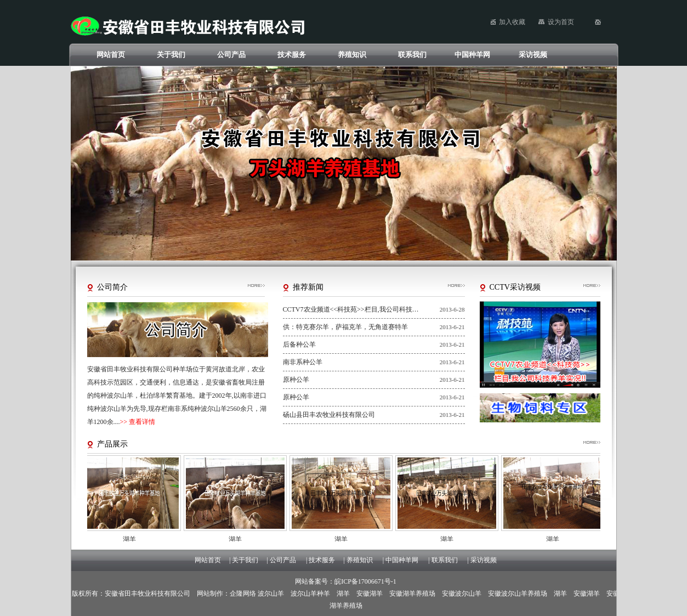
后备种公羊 (299, 344)
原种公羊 (296, 380)
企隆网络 (243, 594)
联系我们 (412, 55)
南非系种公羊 (303, 362)
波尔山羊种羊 (310, 594)
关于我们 (171, 55)
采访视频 (533, 55)
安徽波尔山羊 (462, 594)
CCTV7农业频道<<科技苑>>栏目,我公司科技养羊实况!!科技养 (351, 309)
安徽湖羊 (370, 594)
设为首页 (561, 22)
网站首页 (111, 55)
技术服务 (292, 55)
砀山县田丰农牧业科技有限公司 (329, 415)
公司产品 (231, 55)
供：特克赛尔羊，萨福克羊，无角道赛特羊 (345, 327)
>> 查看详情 (138, 422)
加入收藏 (512, 22)
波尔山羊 (271, 594)
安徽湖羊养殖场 (412, 594)
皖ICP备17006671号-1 (365, 581)
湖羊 (343, 594)
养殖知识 (352, 55)
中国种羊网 (472, 55)
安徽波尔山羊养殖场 (518, 594)
